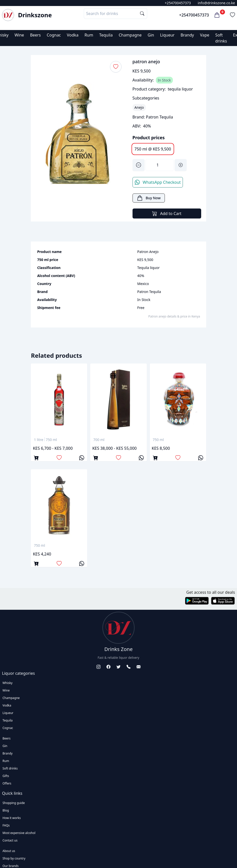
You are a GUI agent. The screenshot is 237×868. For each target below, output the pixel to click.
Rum (89, 35)
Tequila (106, 35)
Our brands (11, 866)
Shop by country (14, 858)
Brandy (187, 35)
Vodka (73, 35)
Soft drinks (10, 768)
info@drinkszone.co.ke (216, 3)
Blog (6, 810)
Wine (19, 35)
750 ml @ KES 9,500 (153, 149)
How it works (12, 818)
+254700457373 (178, 3)
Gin (151, 35)
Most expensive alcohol (19, 833)
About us (9, 851)
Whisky (8, 683)
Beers (35, 35)
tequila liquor (180, 89)
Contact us (10, 840)
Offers (7, 783)
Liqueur (167, 35)
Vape (205, 35)
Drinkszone (35, 15)
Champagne (130, 35)
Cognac (54, 35)
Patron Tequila (159, 117)
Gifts (6, 776)
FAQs (6, 825)
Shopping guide (14, 803)
